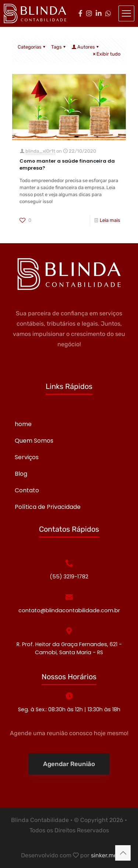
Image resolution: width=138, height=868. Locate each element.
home (23, 424)
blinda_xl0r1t (40, 151)
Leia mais (110, 220)
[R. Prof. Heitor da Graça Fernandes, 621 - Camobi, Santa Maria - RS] (69, 631)
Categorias (32, 47)
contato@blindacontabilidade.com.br (69, 610)
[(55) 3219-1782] (69, 563)
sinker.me (104, 855)
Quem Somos (34, 441)
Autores (86, 47)
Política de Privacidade (48, 507)
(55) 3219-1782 (69, 577)
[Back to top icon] (123, 853)
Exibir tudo (106, 54)
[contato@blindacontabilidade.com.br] (69, 597)
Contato (27, 490)
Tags (59, 47)
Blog (21, 474)
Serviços (27, 457)
